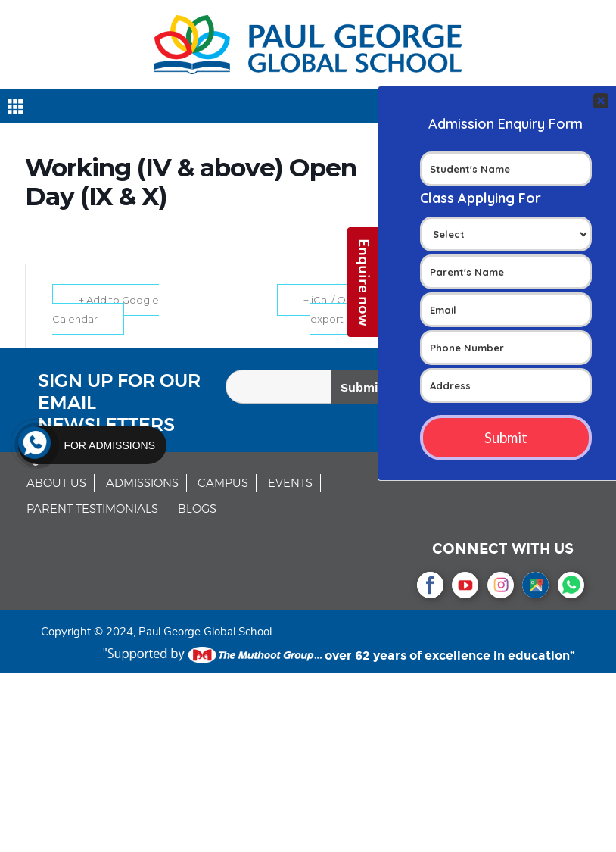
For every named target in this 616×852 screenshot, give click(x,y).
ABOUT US (56, 484)
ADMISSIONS (142, 484)
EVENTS (290, 484)
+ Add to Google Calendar (106, 309)
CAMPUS (223, 484)
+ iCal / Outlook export (341, 309)
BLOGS (197, 509)
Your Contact (506, 273)
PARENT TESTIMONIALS (92, 509)
